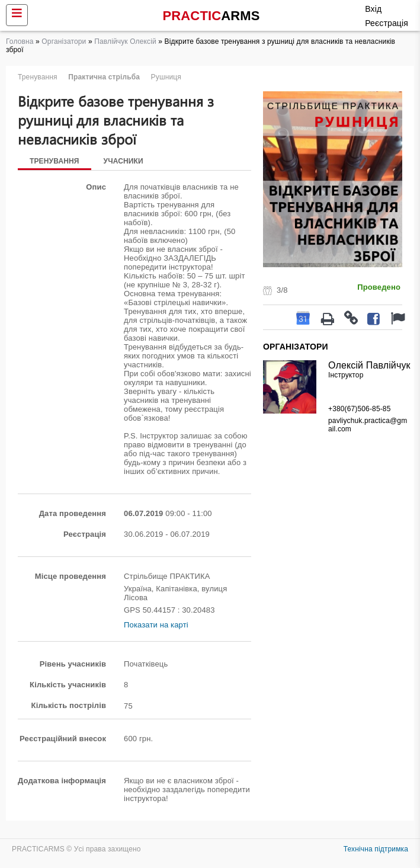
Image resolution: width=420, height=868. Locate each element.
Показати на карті (156, 625)
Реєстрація (387, 23)
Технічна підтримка (376, 849)
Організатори (64, 41)
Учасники (124, 161)
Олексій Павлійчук (369, 365)
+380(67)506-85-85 (359, 409)
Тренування (54, 161)
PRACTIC (211, 16)
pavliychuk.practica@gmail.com (368, 425)
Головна (20, 41)
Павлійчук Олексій (125, 41)
